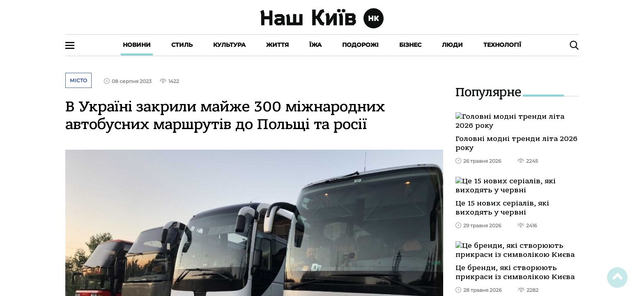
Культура (229, 45)
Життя (277, 45)
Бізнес (410, 45)
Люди (452, 45)
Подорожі (360, 45)
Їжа (315, 45)
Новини (137, 45)
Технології (502, 45)
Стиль (182, 45)
